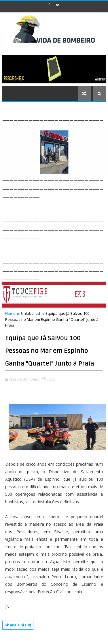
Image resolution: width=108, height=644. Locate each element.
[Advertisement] (55, 206)
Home (10, 313)
